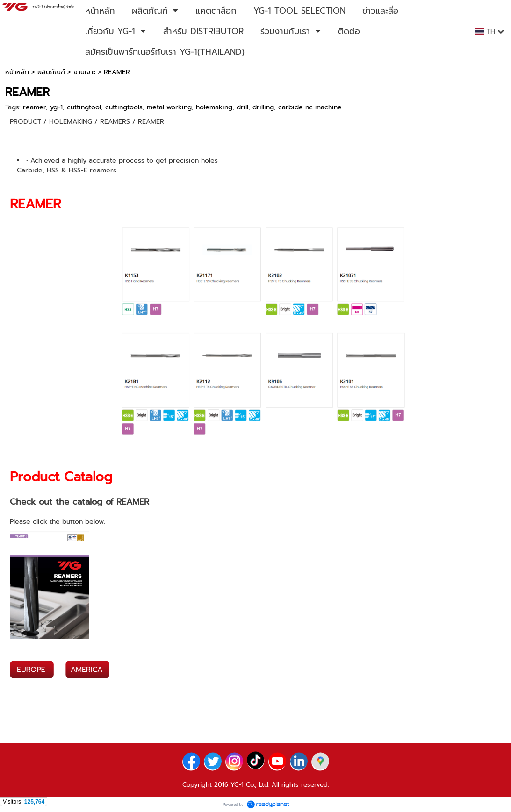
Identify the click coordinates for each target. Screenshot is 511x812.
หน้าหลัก (17, 72)
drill (242, 107)
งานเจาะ (84, 72)
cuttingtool (84, 107)
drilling (263, 107)
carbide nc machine (310, 107)
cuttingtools (124, 107)
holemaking (214, 107)
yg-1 (56, 107)
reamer (34, 107)
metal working (169, 107)
